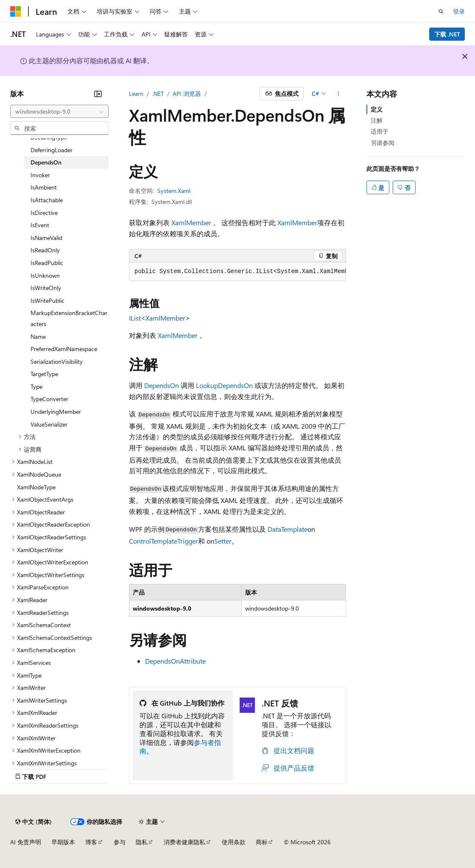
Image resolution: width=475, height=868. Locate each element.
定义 (377, 109)
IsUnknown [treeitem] (45, 275)
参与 (120, 842)
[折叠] (98, 94)
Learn (136, 93)
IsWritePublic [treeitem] (47, 300)
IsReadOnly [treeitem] (45, 250)
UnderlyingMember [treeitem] (56, 412)
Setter (223, 541)
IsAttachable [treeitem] (47, 200)
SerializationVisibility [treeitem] (57, 361)
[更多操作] (339, 94)
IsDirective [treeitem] (44, 213)
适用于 (380, 131)
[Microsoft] (16, 11)
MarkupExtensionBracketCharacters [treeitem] (69, 318)
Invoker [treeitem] (40, 175)
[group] (237, 272)
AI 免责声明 (26, 842)
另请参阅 (383, 143)
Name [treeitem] (38, 336)
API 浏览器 (187, 93)
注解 (377, 120)
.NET (158, 93)
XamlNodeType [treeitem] (36, 487)
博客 (91, 842)
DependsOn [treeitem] (46, 162)
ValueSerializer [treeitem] (49, 424)
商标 (262, 842)
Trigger (188, 541)
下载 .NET (447, 34)
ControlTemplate (153, 541)
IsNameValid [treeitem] (46, 238)
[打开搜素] (441, 11)
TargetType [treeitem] (44, 374)
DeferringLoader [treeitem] (52, 150)
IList (135, 318)
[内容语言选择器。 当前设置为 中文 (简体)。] (34, 822)
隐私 (142, 842)
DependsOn (162, 385)
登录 (459, 11)
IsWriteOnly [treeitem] (46, 288)
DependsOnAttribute (175, 661)
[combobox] (59, 112)
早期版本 (63, 842)
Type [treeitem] (36, 387)
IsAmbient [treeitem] (44, 187)
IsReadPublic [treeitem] (47, 263)
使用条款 (234, 842)
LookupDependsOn (224, 385)
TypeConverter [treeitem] (49, 399)
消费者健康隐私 (184, 842)
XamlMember (191, 222)
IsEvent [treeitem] (40, 225)
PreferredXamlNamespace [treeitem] (64, 349)
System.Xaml (174, 191)
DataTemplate (288, 529)
